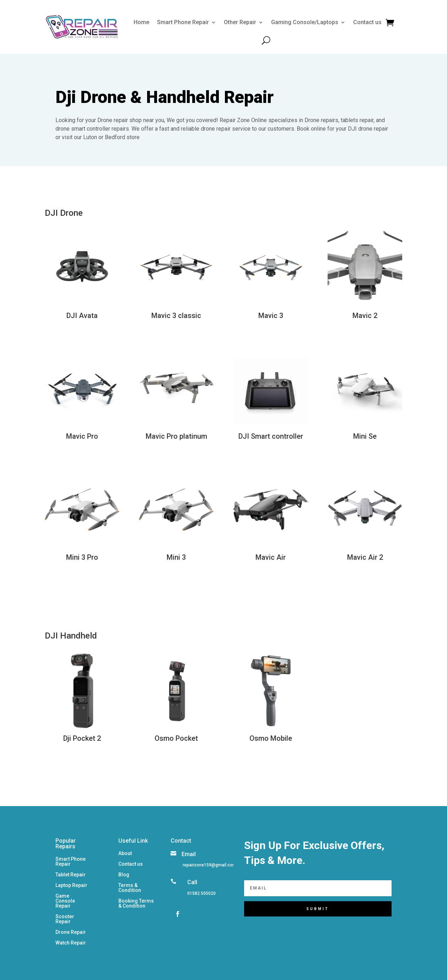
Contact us (367, 22)
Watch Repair (71, 943)
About (125, 853)
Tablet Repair (71, 875)
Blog (124, 875)
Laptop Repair (71, 885)
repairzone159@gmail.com (209, 865)
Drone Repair (71, 932)
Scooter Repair (65, 919)
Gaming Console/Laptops (305, 22)
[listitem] (209, 865)
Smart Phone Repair (183, 22)
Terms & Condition (130, 888)
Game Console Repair (65, 901)
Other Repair (240, 22)
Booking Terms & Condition (136, 904)
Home (141, 22)
